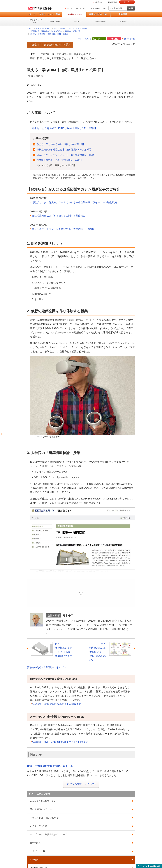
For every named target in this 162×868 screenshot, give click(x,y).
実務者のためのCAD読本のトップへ (47, 667)
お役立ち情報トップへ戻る (82, 784)
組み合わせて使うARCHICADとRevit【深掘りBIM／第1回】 (64, 128)
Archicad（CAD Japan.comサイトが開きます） (58, 704)
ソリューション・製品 (50, 14)
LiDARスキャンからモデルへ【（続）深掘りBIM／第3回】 (67, 155)
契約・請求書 (100, 21)
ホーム (32, 14)
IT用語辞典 (35, 843)
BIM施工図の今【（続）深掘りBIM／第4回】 (60, 160)
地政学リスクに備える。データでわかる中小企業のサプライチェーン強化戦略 (74, 202)
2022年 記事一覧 (73, 31)
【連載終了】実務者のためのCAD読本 (46, 31)
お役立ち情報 (55, 21)
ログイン (127, 2)
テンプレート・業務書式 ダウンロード (49, 834)
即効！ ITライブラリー (41, 809)
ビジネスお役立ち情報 (78, 29)
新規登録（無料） (102, 598)
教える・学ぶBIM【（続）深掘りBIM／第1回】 (50, 34)
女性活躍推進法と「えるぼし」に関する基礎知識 (59, 216)
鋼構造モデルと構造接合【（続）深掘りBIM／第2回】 (65, 149)
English (104, 8)
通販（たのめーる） (99, 14)
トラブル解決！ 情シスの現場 (44, 818)
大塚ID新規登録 (111, 2)
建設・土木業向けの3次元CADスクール (50, 766)
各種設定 (123, 21)
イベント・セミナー (82, 8)
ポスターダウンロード (41, 826)
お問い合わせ (96, 8)
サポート (69, 8)
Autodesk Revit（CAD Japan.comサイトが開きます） (61, 742)
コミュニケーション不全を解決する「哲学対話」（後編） (63, 229)
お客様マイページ (75, 14)
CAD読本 (35, 860)
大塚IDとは (98, 2)
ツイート (78, 39)
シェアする (87, 39)
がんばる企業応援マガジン (43, 801)
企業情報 (123, 14)
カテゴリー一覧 (38, 851)
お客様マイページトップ (35, 21)
